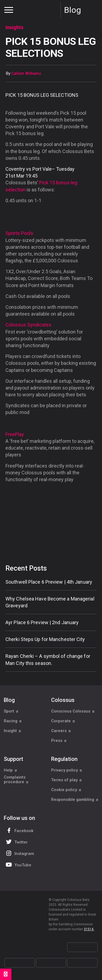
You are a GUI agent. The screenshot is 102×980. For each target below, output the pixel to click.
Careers (61, 731)
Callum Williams (26, 74)
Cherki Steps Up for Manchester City (45, 639)
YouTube (18, 865)
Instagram (19, 853)
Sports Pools (19, 233)
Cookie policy (66, 790)
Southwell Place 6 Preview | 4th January (49, 582)
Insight (13, 731)
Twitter (16, 842)
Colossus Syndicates (28, 325)
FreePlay (15, 434)
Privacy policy (67, 770)
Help (10, 770)
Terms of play (67, 780)
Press (59, 741)
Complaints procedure (16, 780)
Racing (13, 721)
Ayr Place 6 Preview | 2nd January (42, 622)
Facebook (19, 830)
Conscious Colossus (73, 711)
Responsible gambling (75, 799)
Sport (11, 711)
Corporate (63, 721)
